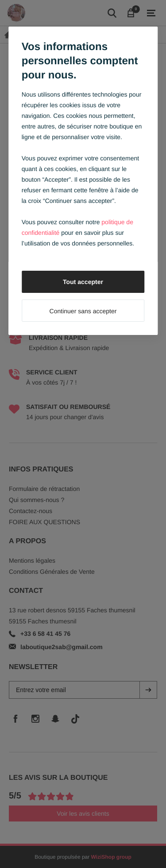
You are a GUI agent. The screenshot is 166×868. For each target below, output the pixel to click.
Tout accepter (83, 282)
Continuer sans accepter (83, 311)
